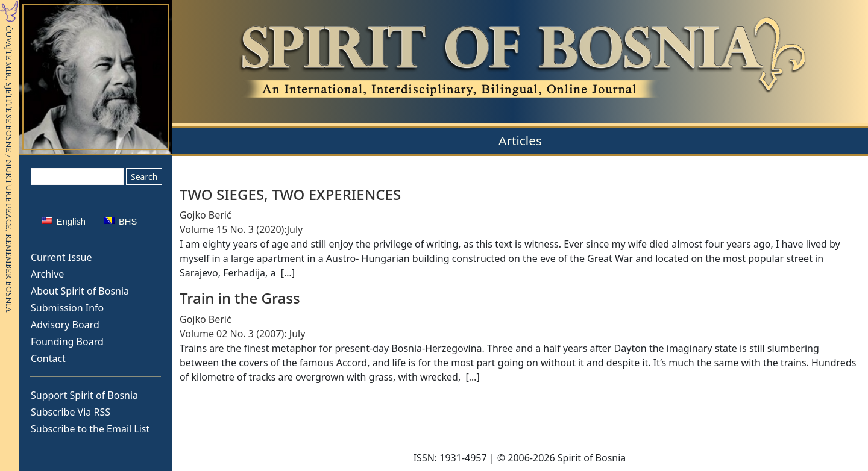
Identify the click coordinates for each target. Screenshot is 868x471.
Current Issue (61, 257)
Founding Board (67, 342)
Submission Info (67, 308)
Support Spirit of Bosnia (84, 395)
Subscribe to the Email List (90, 429)
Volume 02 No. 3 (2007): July (242, 334)
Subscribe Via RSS (71, 412)
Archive (47, 274)
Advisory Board (65, 325)
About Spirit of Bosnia (80, 291)
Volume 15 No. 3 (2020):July (241, 229)
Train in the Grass (240, 298)
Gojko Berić (206, 215)
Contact (48, 358)
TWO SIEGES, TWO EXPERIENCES (290, 194)
